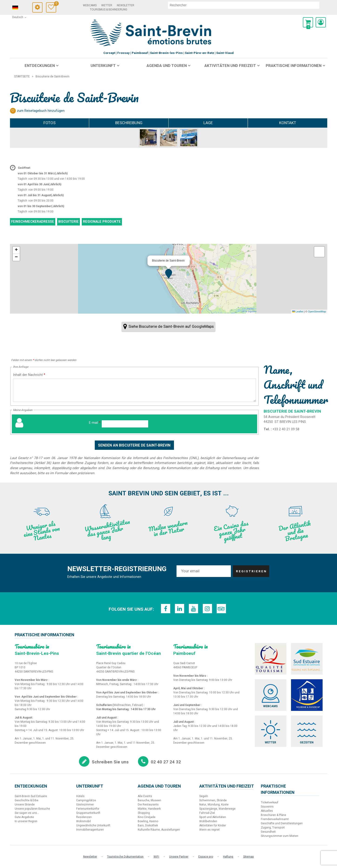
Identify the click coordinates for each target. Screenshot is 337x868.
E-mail (95, 423)
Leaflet (298, 311)
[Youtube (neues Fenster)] (193, 609)
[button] (308, 22)
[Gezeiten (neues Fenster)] (307, 731)
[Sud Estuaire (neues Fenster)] (307, 659)
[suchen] (244, 5)
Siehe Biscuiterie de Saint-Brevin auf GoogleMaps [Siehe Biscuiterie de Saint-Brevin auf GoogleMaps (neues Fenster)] (171, 326)
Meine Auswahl (57, 4)
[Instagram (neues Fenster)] (207, 609)
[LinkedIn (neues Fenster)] (180, 609)
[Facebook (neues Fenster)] (166, 609)
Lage (208, 123)
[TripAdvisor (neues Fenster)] (221, 609)
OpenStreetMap (317, 311)
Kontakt (288, 123)
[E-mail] (125, 424)
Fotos (49, 123)
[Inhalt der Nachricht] (135, 390)
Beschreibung (129, 123)
